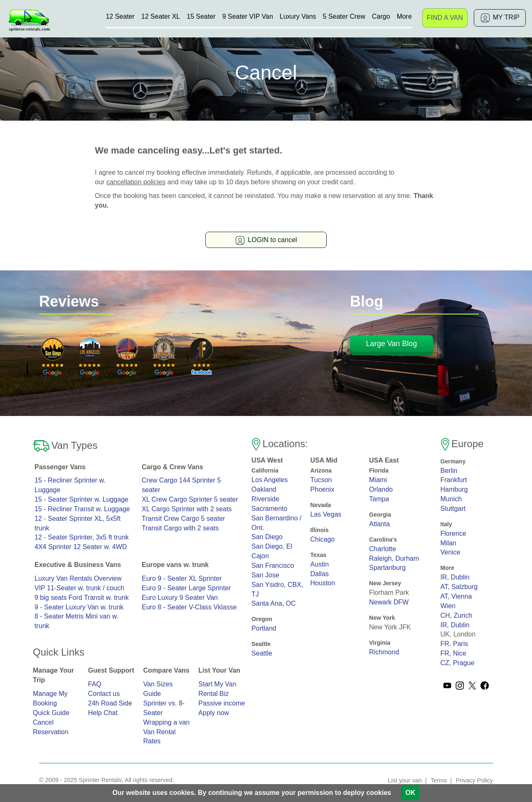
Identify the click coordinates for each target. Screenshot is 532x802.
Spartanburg (387, 568)
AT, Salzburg (459, 587)
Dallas (320, 574)
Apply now (214, 713)
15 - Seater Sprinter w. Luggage (81, 499)
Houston (323, 583)
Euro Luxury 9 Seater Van (180, 598)
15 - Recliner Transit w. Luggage (82, 509)
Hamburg (454, 489)
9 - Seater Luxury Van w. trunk (79, 607)
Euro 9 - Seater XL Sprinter (182, 578)
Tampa (379, 499)
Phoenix (323, 489)
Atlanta (379, 524)
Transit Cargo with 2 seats (180, 528)
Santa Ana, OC (274, 603)
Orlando (381, 489)
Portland (264, 628)
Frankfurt (454, 480)
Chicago (323, 539)
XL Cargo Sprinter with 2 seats (187, 509)
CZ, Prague (458, 663)
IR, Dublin (455, 577)
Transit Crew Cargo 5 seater (183, 519)
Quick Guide (51, 713)
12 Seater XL (161, 16)
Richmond (384, 652)
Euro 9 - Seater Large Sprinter (186, 588)
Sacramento (269, 509)
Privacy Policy (474, 780)
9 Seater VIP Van (248, 16)
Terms (439, 780)
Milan (448, 543)
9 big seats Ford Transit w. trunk (82, 598)
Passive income (222, 703)
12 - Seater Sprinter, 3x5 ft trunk (82, 537)
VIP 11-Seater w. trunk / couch (79, 588)
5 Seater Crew (344, 16)
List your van (405, 780)
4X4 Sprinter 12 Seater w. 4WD (81, 547)
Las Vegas (326, 514)
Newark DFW (389, 602)
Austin (320, 564)
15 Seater (201, 16)
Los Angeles (270, 480)
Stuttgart (453, 509)
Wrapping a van (167, 722)
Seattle (262, 653)
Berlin (449, 471)
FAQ (95, 684)
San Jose (265, 575)
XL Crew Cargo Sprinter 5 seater (190, 499)
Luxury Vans (298, 16)
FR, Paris (454, 644)
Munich (451, 499)
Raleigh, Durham (394, 558)
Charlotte (383, 549)
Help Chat (103, 713)
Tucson (321, 480)
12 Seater (120, 16)
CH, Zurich (456, 615)
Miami (378, 480)
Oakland (264, 489)
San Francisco (273, 566)
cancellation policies (136, 182)
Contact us (104, 694)
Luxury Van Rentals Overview (78, 578)
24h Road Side (110, 703)
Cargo (381, 16)
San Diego (267, 537)
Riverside (265, 499)
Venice (451, 552)
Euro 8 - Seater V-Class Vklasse (189, 607)
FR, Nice (453, 653)
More (404, 16)
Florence (453, 533)
